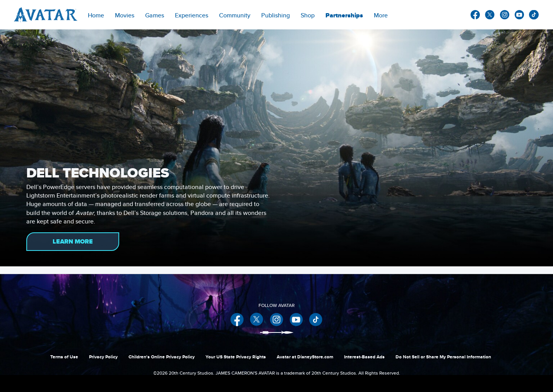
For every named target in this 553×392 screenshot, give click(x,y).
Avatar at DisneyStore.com (305, 357)
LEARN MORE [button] (73, 242)
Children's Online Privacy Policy (162, 357)
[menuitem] (96, 15)
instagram (505, 15)
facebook (475, 15)
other (534, 15)
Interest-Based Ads (364, 357)
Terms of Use (64, 357)
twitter (490, 15)
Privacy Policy (103, 357)
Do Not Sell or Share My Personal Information (443, 357)
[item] (125, 15)
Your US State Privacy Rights (236, 357)
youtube (519, 15)
